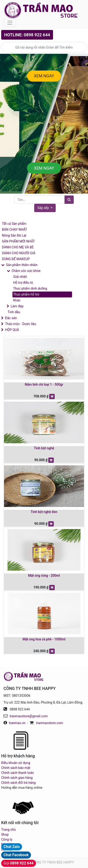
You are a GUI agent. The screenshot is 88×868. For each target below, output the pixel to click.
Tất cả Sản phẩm (14, 224)
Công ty (7, 839)
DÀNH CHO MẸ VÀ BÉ (18, 247)
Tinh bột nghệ (44, 448)
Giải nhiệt (20, 277)
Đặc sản (11, 318)
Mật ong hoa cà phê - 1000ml (44, 639)
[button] (45, 208)
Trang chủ (8, 830)
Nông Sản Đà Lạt (14, 235)
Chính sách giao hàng (17, 778)
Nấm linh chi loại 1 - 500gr (44, 384)
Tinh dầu (14, 312)
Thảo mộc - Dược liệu (20, 324)
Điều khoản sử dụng (16, 763)
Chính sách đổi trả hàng (18, 783)
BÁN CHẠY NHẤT (15, 230)
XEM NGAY (44, 76)
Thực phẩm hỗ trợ (26, 294)
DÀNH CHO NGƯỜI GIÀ (19, 253)
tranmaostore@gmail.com (29, 716)
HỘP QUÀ (12, 330)
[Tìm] (69, 200)
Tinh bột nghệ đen (44, 512)
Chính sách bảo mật (16, 768)
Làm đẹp (17, 306)
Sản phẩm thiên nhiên (22, 265)
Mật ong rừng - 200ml (44, 576)
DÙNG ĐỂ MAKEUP (16, 259)
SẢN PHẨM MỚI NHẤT (18, 241)
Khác (17, 300)
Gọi (19, 863)
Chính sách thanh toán (17, 773)
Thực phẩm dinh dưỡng (30, 288)
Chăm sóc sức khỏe (26, 271)
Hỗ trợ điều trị (23, 283)
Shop (5, 835)
